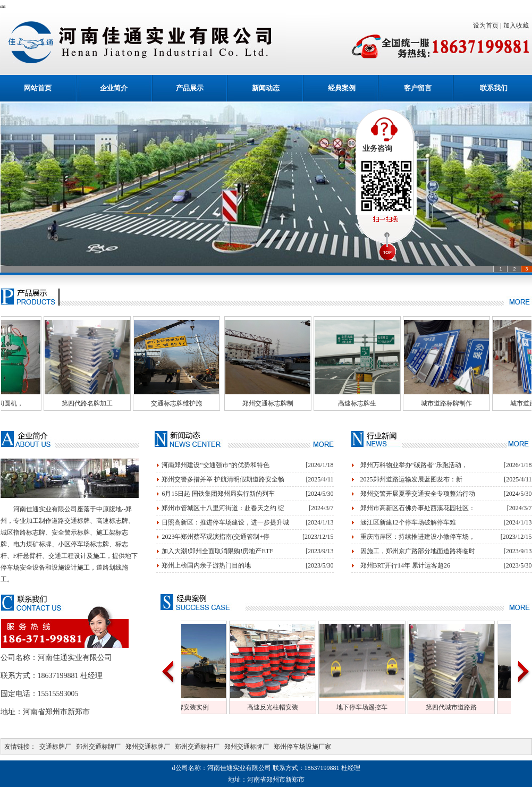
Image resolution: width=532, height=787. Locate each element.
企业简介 (114, 88)
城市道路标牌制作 (491, 403)
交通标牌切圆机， (42, 403)
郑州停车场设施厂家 (302, 747)
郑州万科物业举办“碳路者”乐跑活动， (414, 465)
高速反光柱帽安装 (317, 707)
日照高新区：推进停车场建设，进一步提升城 (225, 522)
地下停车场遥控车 (406, 707)
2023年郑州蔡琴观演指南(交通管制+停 (216, 537)
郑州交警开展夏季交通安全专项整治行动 (418, 494)
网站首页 (38, 88)
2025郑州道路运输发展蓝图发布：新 (411, 479)
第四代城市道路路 (495, 707)
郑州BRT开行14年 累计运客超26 (406, 565)
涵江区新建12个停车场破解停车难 (408, 522)
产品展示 (190, 88)
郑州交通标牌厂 (98, 747)
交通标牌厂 (55, 747)
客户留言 (418, 88)
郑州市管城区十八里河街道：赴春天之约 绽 (223, 508)
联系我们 (494, 88)
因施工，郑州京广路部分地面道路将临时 (418, 551)
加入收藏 (518, 26)
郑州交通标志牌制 (312, 403)
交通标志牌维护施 (221, 403)
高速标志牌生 (401, 403)
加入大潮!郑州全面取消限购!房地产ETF (217, 551)
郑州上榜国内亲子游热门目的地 (206, 565)
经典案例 (342, 88)
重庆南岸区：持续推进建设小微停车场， (418, 537)
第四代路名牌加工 (131, 403)
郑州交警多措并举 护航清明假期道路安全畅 (223, 479)
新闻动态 (266, 88)
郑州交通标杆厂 (197, 747)
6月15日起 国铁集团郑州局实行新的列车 (218, 494)
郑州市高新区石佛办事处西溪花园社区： (418, 508)
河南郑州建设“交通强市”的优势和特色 (216, 465)
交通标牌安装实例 (227, 707)
